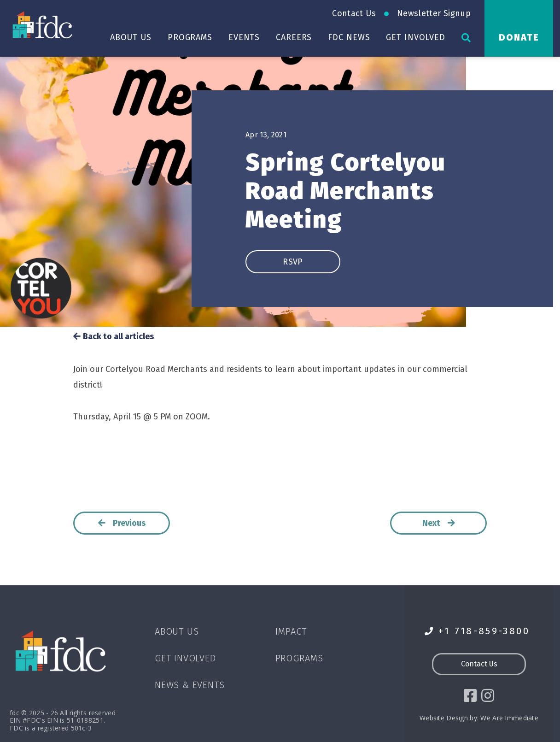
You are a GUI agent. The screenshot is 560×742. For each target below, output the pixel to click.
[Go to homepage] (44, 24)
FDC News (349, 37)
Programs (190, 37)
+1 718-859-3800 (477, 631)
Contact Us (354, 13)
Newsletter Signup (434, 13)
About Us (131, 37)
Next (439, 523)
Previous (122, 523)
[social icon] (470, 695)
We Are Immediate (509, 718)
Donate (519, 37)
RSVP (293, 262)
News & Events (190, 685)
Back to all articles (114, 337)
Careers (294, 37)
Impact (291, 631)
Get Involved (416, 37)
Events (244, 37)
